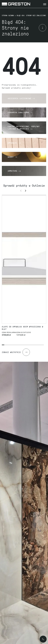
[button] (26, 191)
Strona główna (8, 15)
